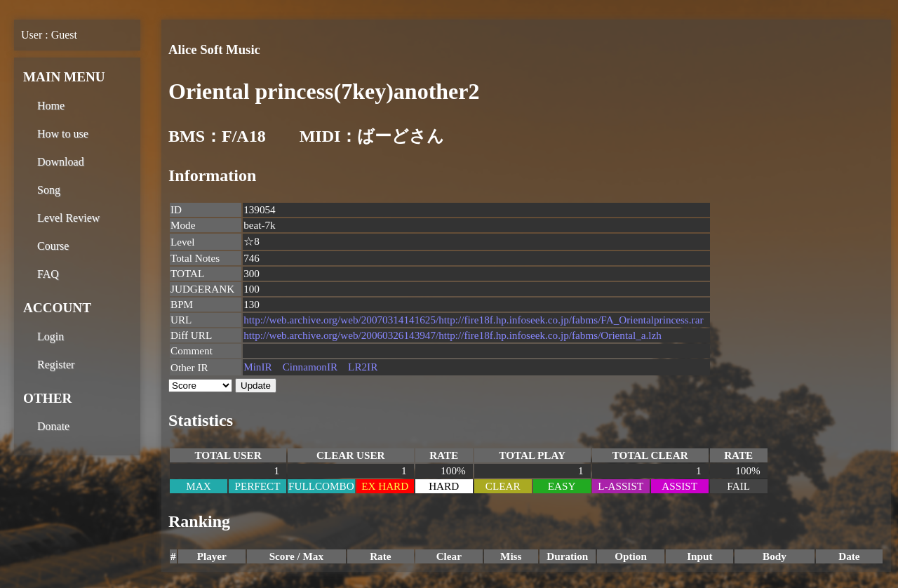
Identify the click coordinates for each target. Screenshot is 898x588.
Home (51, 106)
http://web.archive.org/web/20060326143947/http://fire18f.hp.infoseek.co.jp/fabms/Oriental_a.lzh (453, 335)
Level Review (68, 218)
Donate (53, 426)
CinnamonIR (310, 367)
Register (56, 365)
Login (51, 336)
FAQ (48, 274)
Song (49, 190)
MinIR (258, 367)
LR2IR (363, 367)
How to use (63, 134)
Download (61, 162)
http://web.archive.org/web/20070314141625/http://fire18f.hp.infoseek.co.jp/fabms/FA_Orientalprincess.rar (473, 320)
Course (53, 246)
